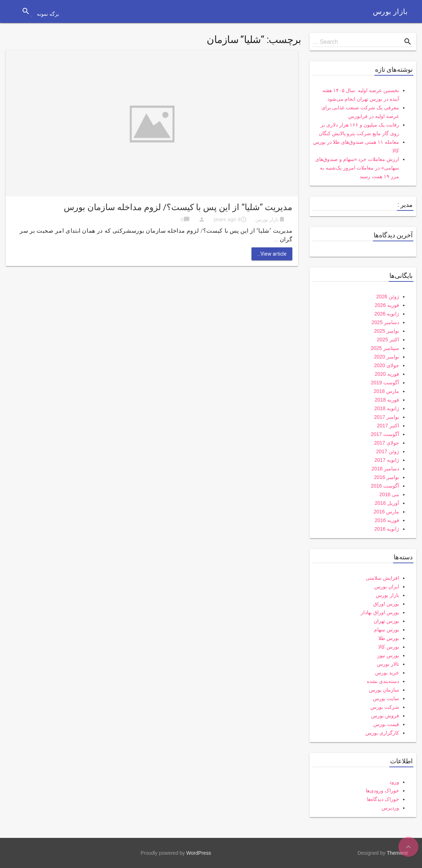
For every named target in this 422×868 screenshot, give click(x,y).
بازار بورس (390, 11)
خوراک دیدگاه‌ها (383, 799)
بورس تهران (386, 621)
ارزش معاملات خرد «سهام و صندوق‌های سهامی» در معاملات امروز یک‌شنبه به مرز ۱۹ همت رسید (357, 168)
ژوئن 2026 (388, 297)
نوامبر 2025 (387, 331)
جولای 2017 (387, 443)
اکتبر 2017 (388, 426)
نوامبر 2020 (387, 357)
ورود (394, 782)
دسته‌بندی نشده (383, 681)
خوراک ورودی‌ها (382, 791)
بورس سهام (387, 630)
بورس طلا (389, 638)
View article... (272, 254)
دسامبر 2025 (385, 322)
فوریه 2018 (387, 400)
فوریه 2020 (387, 374)
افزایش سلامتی (382, 578)
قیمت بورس (386, 724)
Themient (397, 853)
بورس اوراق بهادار (380, 612)
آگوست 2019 (385, 383)
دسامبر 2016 (385, 469)
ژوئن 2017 (388, 451)
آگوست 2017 (385, 434)
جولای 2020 (387, 365)
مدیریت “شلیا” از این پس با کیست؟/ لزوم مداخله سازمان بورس (178, 207)
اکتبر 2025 (388, 340)
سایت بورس (386, 698)
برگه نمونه (48, 14)
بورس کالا (389, 647)
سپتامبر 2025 (385, 348)
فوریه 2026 (387, 305)
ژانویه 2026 (387, 314)
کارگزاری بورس (382, 733)
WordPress (199, 853)
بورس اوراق (386, 604)
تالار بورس (388, 664)
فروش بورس (385, 716)
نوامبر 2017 (387, 417)
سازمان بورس (384, 690)
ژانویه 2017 (387, 460)
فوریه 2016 (387, 520)
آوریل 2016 (387, 503)
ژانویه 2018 (387, 408)
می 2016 (389, 494)
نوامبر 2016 (387, 477)
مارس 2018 (386, 391)
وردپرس (390, 808)
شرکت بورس (385, 707)
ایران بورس (387, 587)
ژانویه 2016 (387, 529)
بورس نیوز (388, 655)
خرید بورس (387, 673)
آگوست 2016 (385, 486)
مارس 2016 (386, 512)
